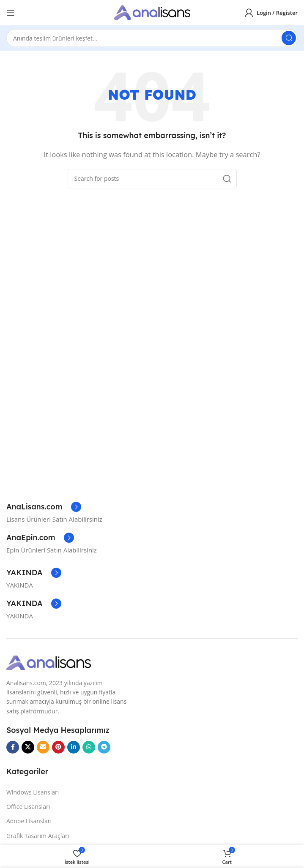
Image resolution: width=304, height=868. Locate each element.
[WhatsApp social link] (89, 747)
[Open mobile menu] (11, 13)
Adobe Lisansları (29, 821)
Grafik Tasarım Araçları (38, 836)
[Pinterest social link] (58, 747)
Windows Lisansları (33, 792)
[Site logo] (152, 12)
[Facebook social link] (13, 747)
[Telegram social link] (104, 747)
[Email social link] (43, 747)
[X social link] (28, 747)
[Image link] (49, 662)
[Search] (152, 38)
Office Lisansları (28, 807)
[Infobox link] (44, 507)
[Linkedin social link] (74, 747)
